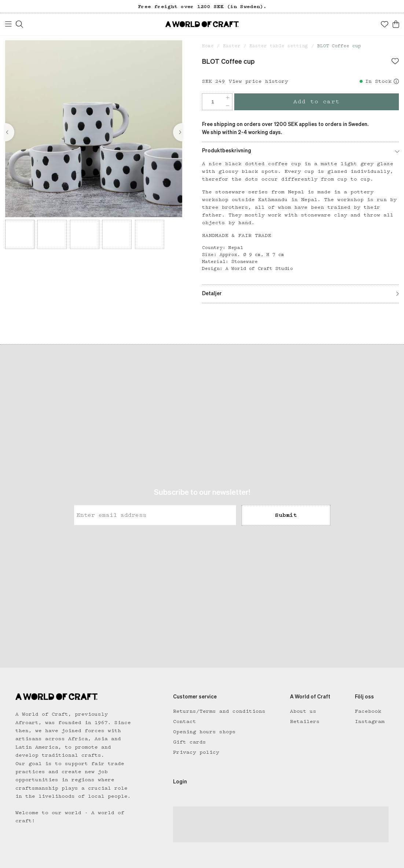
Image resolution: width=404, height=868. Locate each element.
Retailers (305, 722)
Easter (232, 46)
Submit (286, 515)
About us (303, 711)
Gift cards (190, 742)
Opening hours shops (204, 732)
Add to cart (317, 102)
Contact (185, 722)
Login (180, 782)
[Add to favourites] (395, 62)
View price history (258, 81)
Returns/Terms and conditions (219, 711)
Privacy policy (196, 752)
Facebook (368, 711)
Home (208, 46)
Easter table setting (279, 46)
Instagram (370, 722)
